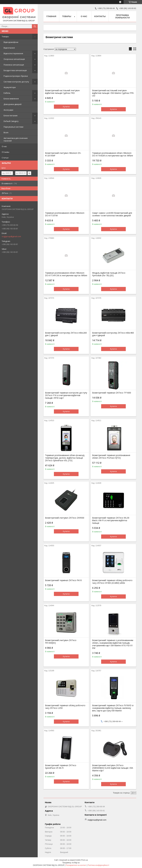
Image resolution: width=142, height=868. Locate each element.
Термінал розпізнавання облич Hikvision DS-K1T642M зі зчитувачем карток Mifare (113, 154)
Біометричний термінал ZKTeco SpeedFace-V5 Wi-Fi (61, 767)
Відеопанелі (9, 48)
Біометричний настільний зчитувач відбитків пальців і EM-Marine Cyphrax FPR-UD (113, 93)
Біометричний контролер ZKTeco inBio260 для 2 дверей (66, 334)
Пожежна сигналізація (14, 65)
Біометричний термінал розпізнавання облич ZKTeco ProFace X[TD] (111, 457)
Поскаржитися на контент (76, 865)
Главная (51, 16)
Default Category (11, 121)
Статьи (5, 158)
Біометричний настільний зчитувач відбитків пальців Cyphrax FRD (62, 92)
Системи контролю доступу (16, 82)
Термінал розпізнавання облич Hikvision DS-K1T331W (65, 214)
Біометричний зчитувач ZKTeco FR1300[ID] (61, 642)
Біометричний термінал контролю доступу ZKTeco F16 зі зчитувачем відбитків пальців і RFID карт (66, 395)
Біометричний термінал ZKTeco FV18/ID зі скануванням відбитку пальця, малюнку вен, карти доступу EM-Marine (113, 708)
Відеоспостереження (13, 53)
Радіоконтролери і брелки (16, 76)
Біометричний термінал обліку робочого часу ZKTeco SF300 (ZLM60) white (112, 582)
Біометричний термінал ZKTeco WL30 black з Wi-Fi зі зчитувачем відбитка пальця (111, 520)
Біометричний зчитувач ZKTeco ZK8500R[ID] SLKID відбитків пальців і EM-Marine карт (113, 768)
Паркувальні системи (13, 127)
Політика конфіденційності (98, 865)
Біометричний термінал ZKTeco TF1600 (112, 393)
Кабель (7, 93)
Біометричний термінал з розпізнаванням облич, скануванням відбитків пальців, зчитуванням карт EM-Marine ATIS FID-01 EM (113, 644)
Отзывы (6, 152)
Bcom (6, 132)
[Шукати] (35, 26)
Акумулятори (10, 87)
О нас (4, 146)
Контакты (100, 16)
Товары (5, 36)
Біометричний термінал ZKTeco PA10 (63, 580)
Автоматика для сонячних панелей (16, 139)
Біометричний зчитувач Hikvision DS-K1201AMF (63, 154)
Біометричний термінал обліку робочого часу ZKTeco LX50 (65, 707)
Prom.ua (85, 860)
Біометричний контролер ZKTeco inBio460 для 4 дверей (113, 334)
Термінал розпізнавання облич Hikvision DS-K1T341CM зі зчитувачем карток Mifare (66, 274)
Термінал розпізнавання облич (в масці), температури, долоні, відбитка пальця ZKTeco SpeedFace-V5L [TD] (65, 458)
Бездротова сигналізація (15, 70)
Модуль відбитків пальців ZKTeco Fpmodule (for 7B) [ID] (109, 274)
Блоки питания (11, 116)
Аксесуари (8, 110)
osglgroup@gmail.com (11, 236)
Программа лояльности (122, 16)
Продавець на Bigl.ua (71, 863)
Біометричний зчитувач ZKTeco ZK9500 (65, 518)
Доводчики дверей (13, 104)
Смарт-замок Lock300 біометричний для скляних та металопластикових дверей (112, 214)
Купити (66, 107)
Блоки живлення (11, 99)
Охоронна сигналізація (14, 59)
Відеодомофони (11, 42)
